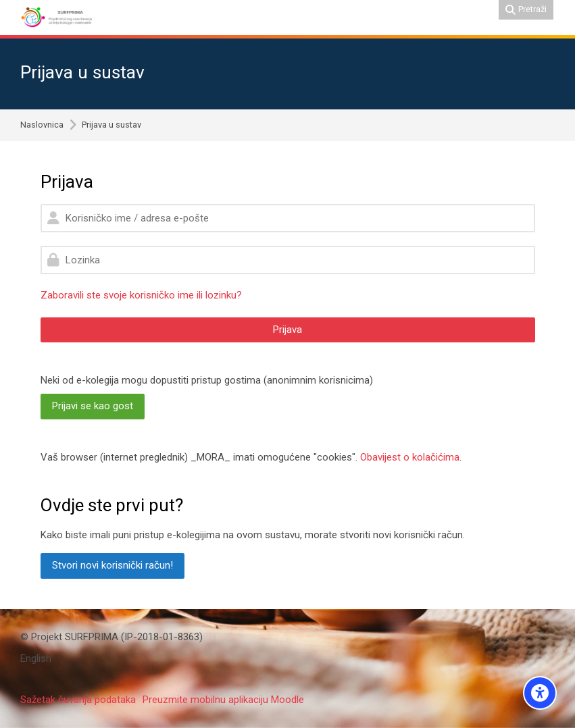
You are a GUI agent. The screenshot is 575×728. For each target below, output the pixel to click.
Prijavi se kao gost (93, 406)
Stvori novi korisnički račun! (112, 565)
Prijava (287, 330)
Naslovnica (42, 125)
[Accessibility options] (540, 693)
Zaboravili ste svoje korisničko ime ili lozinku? (141, 295)
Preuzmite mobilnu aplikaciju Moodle (223, 700)
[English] (36, 659)
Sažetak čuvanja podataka (78, 700)
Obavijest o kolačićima (410, 457)
